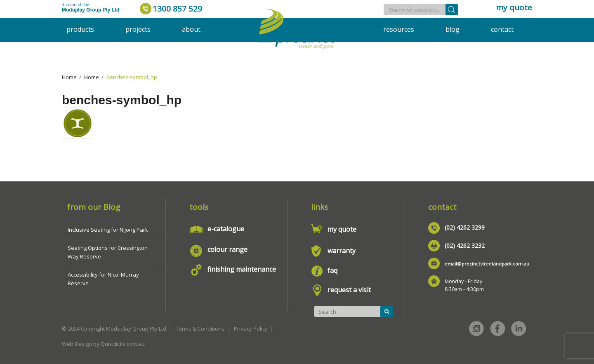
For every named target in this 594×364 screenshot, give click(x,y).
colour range (227, 249)
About (191, 29)
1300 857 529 (177, 9)
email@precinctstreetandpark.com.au (487, 264)
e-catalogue (226, 229)
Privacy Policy (251, 329)
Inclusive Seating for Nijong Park (108, 230)
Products (80, 29)
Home (69, 77)
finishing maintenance (242, 269)
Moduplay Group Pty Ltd (91, 10)
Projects (138, 29)
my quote (514, 7)
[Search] (452, 10)
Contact (502, 29)
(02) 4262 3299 (465, 227)
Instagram (476, 329)
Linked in (519, 329)
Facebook (497, 329)
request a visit (349, 290)
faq (332, 270)
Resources (399, 29)
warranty (342, 251)
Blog (453, 29)
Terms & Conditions (200, 329)
